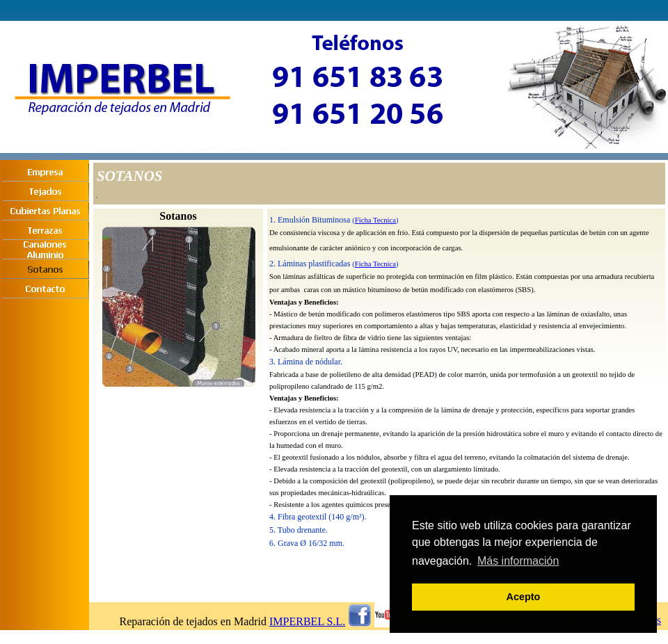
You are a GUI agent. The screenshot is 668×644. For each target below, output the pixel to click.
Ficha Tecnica (375, 220)
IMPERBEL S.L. (307, 621)
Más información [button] (518, 561)
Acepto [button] (524, 597)
